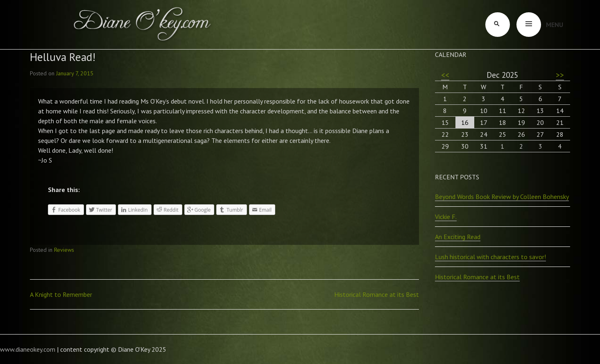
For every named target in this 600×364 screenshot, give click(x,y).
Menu (555, 25)
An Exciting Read (458, 237)
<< (445, 75)
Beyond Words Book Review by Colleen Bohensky (502, 197)
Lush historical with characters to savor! (490, 257)
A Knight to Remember (61, 294)
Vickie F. (446, 217)
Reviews (64, 250)
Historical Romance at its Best (377, 294)
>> (560, 75)
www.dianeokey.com (28, 349)
